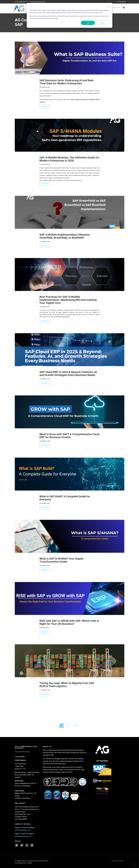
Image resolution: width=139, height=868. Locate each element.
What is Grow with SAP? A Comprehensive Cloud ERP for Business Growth (69, 436)
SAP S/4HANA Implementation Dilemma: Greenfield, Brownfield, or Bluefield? (65, 236)
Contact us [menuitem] (117, 7)
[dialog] (70, 15)
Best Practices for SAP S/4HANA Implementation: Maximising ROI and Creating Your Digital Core (68, 300)
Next (76, 726)
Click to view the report (22, 752)
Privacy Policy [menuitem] (115, 861)
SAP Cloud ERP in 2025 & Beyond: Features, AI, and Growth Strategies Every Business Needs (68, 373)
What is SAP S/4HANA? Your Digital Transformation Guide (61, 560)
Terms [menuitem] (122, 861)
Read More (45, 106)
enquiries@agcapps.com (21, 2)
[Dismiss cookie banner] (109, 7)
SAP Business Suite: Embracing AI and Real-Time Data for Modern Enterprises (67, 82)
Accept (88, 23)
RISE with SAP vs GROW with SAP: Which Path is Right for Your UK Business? (69, 622)
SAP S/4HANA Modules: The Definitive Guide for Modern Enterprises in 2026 (69, 159)
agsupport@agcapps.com (37, 2)
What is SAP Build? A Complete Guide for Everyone (65, 498)
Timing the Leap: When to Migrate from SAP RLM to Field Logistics (67, 685)
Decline (102, 23)
